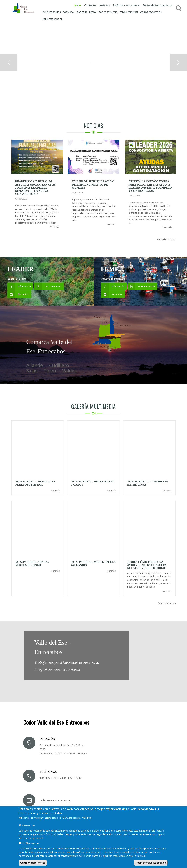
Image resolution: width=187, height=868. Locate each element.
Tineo (50, 371)
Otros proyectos (151, 12)
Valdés (69, 371)
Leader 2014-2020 (86, 12)
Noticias (104, 5)
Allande (35, 365)
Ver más (55, 227)
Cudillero (59, 365)
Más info (87, 818)
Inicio (78, 5)
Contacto (90, 5)
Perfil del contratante (126, 5)
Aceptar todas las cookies (151, 863)
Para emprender (52, 19)
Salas (32, 371)
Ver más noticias (166, 239)
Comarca (68, 12)
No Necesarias (30, 843)
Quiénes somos (52, 12)
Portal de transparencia (158, 5)
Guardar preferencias (33, 863)
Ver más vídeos (167, 603)
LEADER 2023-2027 (107, 12)
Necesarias (28, 825)
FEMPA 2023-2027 (129, 12)
